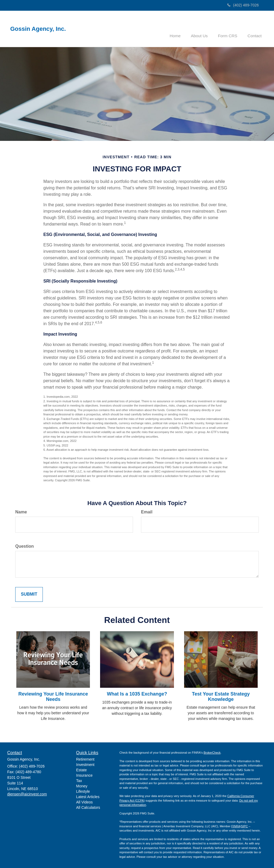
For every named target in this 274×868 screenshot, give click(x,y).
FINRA (236, 826)
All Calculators (88, 807)
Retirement (85, 759)
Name (21, 511)
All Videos (85, 802)
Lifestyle (83, 791)
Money (82, 786)
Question (24, 546)
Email (147, 511)
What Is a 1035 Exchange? (137, 693)
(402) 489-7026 (243, 5)
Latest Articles (88, 796)
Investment (85, 764)
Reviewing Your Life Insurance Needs (53, 696)
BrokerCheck (212, 752)
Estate (82, 769)
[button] (203, 28)
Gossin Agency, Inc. (40, 29)
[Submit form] (29, 594)
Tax (79, 780)
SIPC (245, 826)
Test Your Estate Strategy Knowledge (221, 696)
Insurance (84, 775)
